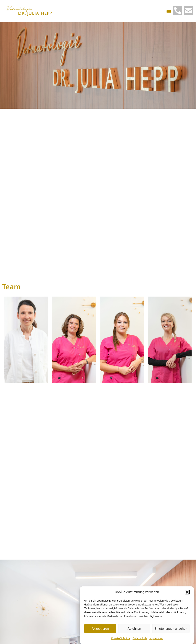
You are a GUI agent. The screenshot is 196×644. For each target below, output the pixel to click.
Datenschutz (140, 639)
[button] (187, 593)
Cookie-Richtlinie (121, 639)
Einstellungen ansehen (171, 629)
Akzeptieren (100, 629)
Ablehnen (134, 629)
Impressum (156, 639)
